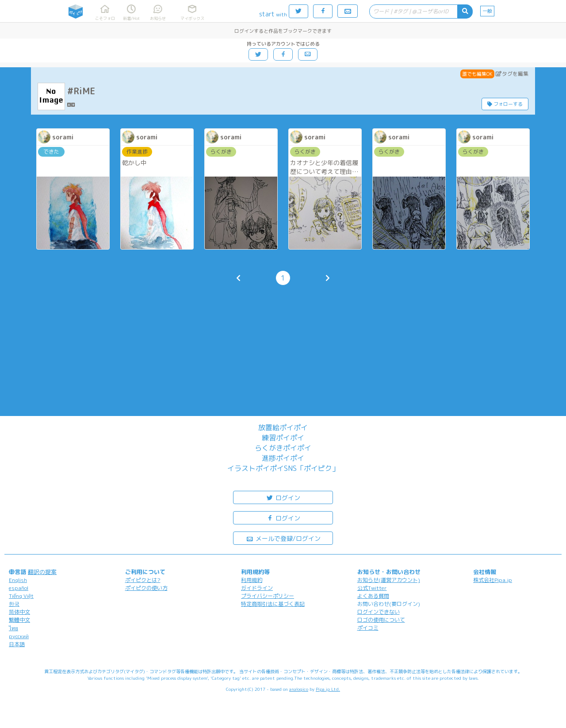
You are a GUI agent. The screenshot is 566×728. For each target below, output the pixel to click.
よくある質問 (373, 596)
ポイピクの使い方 (146, 588)
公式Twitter (372, 588)
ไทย (13, 628)
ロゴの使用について (381, 620)
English (18, 580)
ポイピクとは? (143, 580)
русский (19, 636)
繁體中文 (19, 620)
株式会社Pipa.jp (493, 580)
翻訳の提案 (42, 572)
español (19, 588)
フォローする (505, 104)
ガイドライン (257, 588)
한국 (14, 604)
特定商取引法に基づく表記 (273, 604)
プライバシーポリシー (268, 596)
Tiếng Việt (21, 596)
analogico (299, 689)
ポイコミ (368, 628)
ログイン (283, 497)
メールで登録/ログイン (283, 538)
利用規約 (252, 580)
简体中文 (19, 612)
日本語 (17, 644)
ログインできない (379, 612)
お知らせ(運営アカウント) (389, 580)
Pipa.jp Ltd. (328, 689)
